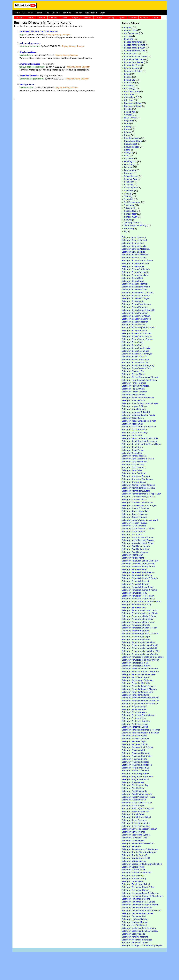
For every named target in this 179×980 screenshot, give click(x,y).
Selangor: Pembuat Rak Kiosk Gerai (139, 674)
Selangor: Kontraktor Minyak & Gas (139, 496)
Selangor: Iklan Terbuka (133, 400)
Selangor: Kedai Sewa (132, 447)
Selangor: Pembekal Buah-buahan (138, 572)
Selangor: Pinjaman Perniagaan (137, 765)
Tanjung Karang (132, 223)
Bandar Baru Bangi (133, 42)
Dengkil (128, 109)
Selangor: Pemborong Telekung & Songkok (143, 657)
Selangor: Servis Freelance (134, 820)
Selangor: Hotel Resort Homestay (138, 397)
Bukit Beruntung (132, 91)
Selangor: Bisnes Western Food (137, 368)
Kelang (128, 132)
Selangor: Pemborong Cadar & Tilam (139, 628)
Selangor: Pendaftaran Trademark (138, 680)
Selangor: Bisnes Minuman (135, 313)
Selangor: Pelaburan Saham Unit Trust (140, 561)
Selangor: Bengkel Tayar (133, 252)
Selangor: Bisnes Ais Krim (134, 257)
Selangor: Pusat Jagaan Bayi (135, 785)
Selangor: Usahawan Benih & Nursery (140, 931)
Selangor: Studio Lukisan (134, 861)
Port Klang (129, 164)
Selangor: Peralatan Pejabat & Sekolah (140, 733)
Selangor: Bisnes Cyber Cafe (135, 275)
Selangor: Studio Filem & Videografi (139, 852)
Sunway (128, 220)
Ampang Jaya (130, 30)
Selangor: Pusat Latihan (133, 788)
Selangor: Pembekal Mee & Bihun (138, 596)
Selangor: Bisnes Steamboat (135, 351)
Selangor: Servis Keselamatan (136, 823)
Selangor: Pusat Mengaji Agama (137, 794)
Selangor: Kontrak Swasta (134, 482)
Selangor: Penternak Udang (135, 727)
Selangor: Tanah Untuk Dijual (136, 884)
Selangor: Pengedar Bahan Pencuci (138, 686)
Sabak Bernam (131, 176)
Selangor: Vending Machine (135, 937)
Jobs (47, 13)
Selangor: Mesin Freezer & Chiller (138, 529)
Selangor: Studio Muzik (133, 867)
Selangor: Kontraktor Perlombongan (139, 505)
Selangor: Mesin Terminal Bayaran (138, 540)
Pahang (110, 18)
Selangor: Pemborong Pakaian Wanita (140, 654)
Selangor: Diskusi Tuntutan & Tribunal (140, 377)
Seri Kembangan (132, 202)
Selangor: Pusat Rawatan (134, 800)
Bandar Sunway (132, 68)
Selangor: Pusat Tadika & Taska (137, 803)
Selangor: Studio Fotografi (134, 855)
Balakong (129, 39)
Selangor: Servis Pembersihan (136, 826)
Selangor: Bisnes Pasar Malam (136, 316)
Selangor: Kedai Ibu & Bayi (135, 432)
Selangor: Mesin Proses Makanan (138, 537)
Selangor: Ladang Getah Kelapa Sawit (140, 520)
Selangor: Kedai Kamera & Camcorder (140, 438)
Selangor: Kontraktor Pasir (134, 499)
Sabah (155, 18)
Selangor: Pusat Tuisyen (133, 806)
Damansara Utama (133, 106)
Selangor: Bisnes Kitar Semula (136, 304)
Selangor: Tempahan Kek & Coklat (138, 902)
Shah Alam (129, 205)
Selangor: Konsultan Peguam (136, 476)
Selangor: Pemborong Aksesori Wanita (140, 613)
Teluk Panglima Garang (135, 225)
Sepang (128, 193)
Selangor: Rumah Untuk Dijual (136, 817)
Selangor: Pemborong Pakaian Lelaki (139, 648)
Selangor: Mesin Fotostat (134, 526)
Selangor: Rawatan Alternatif (136, 811)
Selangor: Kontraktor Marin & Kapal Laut (141, 494)
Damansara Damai (133, 103)
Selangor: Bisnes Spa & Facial (136, 348)
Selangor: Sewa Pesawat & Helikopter (140, 849)
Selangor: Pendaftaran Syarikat (137, 677)
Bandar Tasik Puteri (133, 71)
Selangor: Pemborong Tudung (136, 666)
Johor (99, 18)
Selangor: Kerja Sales (132, 470)
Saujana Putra (131, 179)
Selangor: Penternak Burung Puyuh (138, 715)
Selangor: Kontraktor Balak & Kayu (139, 488)
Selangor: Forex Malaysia (134, 383)
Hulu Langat (130, 118)
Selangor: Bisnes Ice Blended (136, 295)
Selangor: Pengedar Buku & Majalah (139, 689)
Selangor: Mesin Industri (134, 531)
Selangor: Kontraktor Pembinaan (137, 502)
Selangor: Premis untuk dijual (136, 768)
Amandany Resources (30, 64)
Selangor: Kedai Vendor (133, 450)
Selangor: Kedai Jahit (132, 435)
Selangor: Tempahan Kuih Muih (137, 908)
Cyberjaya (129, 100)
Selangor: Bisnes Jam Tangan (136, 298)
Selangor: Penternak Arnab (134, 709)
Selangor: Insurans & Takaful (136, 412)
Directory (56, 13)
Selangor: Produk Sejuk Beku (136, 773)
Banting (128, 77)
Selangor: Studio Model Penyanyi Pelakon (142, 864)
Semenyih (129, 190)
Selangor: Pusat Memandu (134, 791)
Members (78, 13)
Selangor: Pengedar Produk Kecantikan (140, 701)
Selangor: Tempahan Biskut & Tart (138, 887)
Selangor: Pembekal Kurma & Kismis (139, 590)
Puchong (128, 167)
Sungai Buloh (131, 217)
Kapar (127, 129)
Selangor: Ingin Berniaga (134, 409)
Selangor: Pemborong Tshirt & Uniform (140, 660)
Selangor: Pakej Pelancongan (136, 546)
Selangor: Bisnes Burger (133, 266)
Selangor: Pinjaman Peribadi (135, 762)
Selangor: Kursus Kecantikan (136, 511)
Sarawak (144, 18)
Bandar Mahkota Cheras (136, 56)
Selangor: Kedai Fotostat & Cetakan (139, 427)
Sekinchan (129, 182)
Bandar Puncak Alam (134, 59)
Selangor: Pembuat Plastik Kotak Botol (140, 671)
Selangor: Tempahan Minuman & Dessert (142, 910)
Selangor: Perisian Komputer (135, 739)
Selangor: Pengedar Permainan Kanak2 (140, 698)
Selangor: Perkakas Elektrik (135, 744)
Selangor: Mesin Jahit (132, 534)
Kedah (42, 18)
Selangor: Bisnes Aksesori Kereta (137, 260)
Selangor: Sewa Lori (131, 846)
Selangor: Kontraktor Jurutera (136, 491)
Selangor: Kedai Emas (132, 424)
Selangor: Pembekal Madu (134, 593)
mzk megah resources (30, 43)
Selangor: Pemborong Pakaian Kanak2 (140, 645)
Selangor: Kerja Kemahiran (134, 462)
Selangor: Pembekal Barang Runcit (138, 567)
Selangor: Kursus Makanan (135, 514)
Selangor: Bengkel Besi (133, 243)
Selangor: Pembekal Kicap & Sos (138, 587)
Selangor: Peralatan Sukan (134, 736)
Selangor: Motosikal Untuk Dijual (138, 543)
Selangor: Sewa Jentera (133, 841)
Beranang (129, 85)
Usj (126, 231)
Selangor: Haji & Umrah (133, 389)
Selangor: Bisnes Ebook (133, 281)
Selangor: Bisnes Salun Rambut (137, 336)
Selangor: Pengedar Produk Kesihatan (140, 703)
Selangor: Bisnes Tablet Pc (134, 357)
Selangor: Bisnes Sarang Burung (137, 339)
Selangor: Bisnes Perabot (134, 324)
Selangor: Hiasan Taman (133, 395)
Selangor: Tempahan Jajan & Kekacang (140, 893)
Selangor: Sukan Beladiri (134, 870)
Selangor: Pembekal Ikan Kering (137, 575)
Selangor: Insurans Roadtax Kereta (138, 415)
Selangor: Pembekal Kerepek (136, 581)
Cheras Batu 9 (131, 97)
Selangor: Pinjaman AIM (133, 750)
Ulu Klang (129, 228)
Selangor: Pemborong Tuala (135, 663)
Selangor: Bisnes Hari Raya (135, 290)
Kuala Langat (131, 144)
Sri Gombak (130, 208)
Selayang (129, 185)
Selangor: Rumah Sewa (133, 814)
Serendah (129, 199)
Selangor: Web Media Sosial (135, 942)
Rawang (128, 173)
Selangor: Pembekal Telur (134, 607)
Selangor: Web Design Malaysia (137, 940)
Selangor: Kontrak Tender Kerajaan (138, 485)
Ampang (128, 27)
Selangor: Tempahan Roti (134, 916)
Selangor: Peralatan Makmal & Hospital (141, 730)
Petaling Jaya (130, 161)
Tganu (122, 18)
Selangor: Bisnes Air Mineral (135, 255)
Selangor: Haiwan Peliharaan (136, 386)
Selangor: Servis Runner (133, 832)
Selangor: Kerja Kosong (133, 464)
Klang (127, 135)
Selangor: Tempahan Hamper (136, 890)
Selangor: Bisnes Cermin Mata (136, 269)
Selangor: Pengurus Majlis (134, 706)
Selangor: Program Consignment (137, 776)
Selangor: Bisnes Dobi (132, 278)
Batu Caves (129, 83)
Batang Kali (130, 80)
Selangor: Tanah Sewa (132, 881)
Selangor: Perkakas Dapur (134, 741)
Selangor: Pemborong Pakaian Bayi (138, 642)
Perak (64, 18)
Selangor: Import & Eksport (135, 406)
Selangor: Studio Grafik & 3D (136, 858)
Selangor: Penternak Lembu (135, 724)
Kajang (128, 126)
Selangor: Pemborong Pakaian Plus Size (141, 651)
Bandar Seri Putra (132, 65)
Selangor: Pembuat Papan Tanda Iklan (140, 669)
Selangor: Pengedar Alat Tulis (136, 683)
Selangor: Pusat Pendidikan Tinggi (138, 797)
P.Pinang (53, 18)
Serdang (128, 196)
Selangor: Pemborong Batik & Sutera (139, 616)
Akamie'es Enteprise (29, 76)
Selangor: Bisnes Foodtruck (135, 284)
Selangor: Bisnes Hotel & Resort (137, 293)
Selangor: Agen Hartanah (134, 237)
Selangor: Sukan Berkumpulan (136, 872)
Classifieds (28, 13)
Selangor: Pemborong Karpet (136, 631)
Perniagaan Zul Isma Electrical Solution (39, 31)
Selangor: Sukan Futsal (133, 875)
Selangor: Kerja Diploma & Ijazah (138, 459)
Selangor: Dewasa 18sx (133, 371)
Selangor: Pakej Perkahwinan (136, 549)
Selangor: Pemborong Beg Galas (137, 619)
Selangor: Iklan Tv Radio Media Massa (140, 403)
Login (102, 13)
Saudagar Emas (27, 84)
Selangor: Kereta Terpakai (134, 456)
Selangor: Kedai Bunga (133, 418)
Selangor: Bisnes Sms (132, 345)
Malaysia (128, 152)
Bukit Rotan (130, 94)
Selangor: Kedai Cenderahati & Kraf (139, 421)
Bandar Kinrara (131, 53)
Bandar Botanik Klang (135, 51)
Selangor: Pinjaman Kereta (134, 759)
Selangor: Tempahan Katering (136, 899)
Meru (127, 155)
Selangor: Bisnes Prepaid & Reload (138, 327)
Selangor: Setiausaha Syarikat (136, 835)
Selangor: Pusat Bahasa (133, 782)
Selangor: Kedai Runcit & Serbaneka (139, 441)
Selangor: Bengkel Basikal (134, 240)
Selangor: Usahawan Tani (134, 934)
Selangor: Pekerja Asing (133, 558)
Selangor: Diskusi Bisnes (134, 374)
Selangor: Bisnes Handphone (136, 287)
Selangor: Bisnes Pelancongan (136, 319)
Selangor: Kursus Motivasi (134, 517)
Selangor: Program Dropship (135, 779)
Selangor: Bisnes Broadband (135, 263)
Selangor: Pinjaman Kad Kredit (137, 756)
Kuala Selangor (132, 147)
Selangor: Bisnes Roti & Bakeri (136, 333)
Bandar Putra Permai (134, 62)
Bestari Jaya (130, 88)
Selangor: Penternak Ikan (134, 718)
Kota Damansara (132, 138)
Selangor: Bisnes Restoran (134, 330)
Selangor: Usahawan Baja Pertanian (139, 928)
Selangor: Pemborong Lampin (136, 636)
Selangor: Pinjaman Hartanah (136, 753)
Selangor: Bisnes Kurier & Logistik (138, 310)
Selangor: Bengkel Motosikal (136, 249)
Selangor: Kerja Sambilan (134, 473)
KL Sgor (19, 18)
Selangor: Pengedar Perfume (135, 695)
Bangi (127, 74)
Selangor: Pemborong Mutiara (136, 639)
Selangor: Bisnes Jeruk (133, 301)
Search (39, 13)
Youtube (67, 13)
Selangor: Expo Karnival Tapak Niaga (140, 380)
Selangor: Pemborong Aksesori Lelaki (140, 610)
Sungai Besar (130, 214)
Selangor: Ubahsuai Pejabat (135, 919)
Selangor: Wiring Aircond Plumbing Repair (142, 945)
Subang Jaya (130, 211)
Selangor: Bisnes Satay (133, 342)
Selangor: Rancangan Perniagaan (138, 808)
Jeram (127, 123)
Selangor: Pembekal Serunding (137, 604)
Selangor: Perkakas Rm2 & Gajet (137, 747)
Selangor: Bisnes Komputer (135, 307)
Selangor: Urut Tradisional (134, 925)
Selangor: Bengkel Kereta (134, 246)
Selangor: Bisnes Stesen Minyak (137, 354)
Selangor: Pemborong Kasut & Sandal (140, 634)
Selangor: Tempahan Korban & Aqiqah (140, 905)
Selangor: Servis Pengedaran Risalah (139, 829)
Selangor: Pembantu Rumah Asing (138, 564)
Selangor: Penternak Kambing (136, 721)
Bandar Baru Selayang (135, 45)
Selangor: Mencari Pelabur (134, 523)
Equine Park (130, 112)
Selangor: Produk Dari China (135, 770)
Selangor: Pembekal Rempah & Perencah (141, 601)
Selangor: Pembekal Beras (134, 569)
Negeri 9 (76, 18)
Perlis (31, 18)
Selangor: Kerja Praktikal (134, 467)
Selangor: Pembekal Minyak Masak (138, 598)
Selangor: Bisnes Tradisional (135, 360)
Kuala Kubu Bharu (133, 141)
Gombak (128, 115)
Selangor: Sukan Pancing (134, 878)
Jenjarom (128, 121)
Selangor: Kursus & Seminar (135, 508)
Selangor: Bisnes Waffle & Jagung (138, 365)
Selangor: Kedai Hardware (134, 429)
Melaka (88, 18)
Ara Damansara (131, 33)
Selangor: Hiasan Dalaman (135, 392)
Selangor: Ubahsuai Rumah (135, 922)
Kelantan (133, 18)
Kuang (127, 150)
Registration (91, 13)
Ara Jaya (128, 36)
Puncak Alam (130, 170)
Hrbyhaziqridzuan (28, 52)
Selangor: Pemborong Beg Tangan (138, 622)
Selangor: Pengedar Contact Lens (138, 692)
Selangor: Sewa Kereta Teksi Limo (138, 843)
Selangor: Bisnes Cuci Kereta (135, 272)
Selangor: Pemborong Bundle (136, 625)
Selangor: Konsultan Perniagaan (137, 479)
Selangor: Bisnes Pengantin (135, 322)
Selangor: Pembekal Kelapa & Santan (140, 578)
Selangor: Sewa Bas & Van (134, 838)
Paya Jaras (129, 158)
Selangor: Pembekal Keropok (136, 584)
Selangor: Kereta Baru (132, 453)
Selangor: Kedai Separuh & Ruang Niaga (141, 444)
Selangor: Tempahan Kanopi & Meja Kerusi (142, 896)
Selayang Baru (131, 188)
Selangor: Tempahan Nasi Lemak (137, 913)
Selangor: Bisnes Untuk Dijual (136, 362)
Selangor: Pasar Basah (132, 555)
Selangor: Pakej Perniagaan (135, 552)
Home (17, 13)
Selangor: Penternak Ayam (134, 712)
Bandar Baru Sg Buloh (135, 48)
